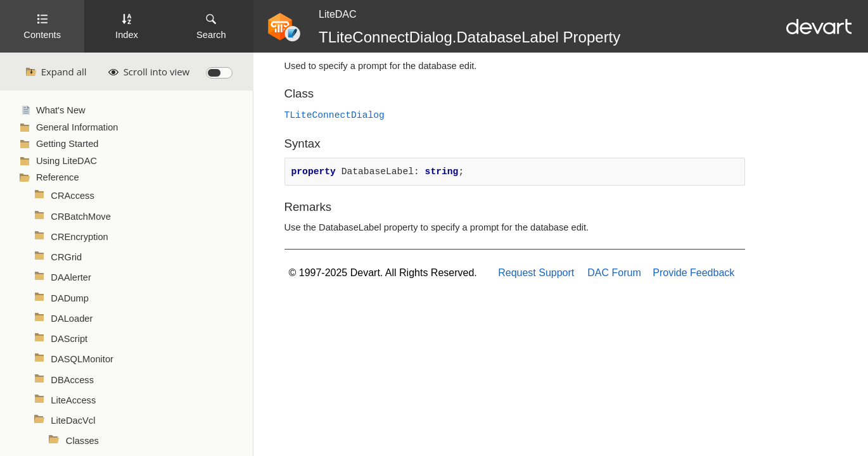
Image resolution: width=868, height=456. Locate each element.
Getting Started (67, 144)
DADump (69, 298)
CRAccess (72, 196)
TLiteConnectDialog (335, 115)
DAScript (69, 339)
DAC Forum (614, 273)
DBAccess (72, 380)
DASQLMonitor (82, 359)
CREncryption (79, 237)
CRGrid (66, 257)
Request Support (536, 273)
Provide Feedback (693, 273)
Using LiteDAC (67, 161)
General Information (77, 127)
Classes (82, 441)
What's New (61, 110)
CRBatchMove (81, 217)
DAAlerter (71, 277)
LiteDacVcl (73, 421)
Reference (58, 177)
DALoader (72, 319)
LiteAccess (73, 400)
